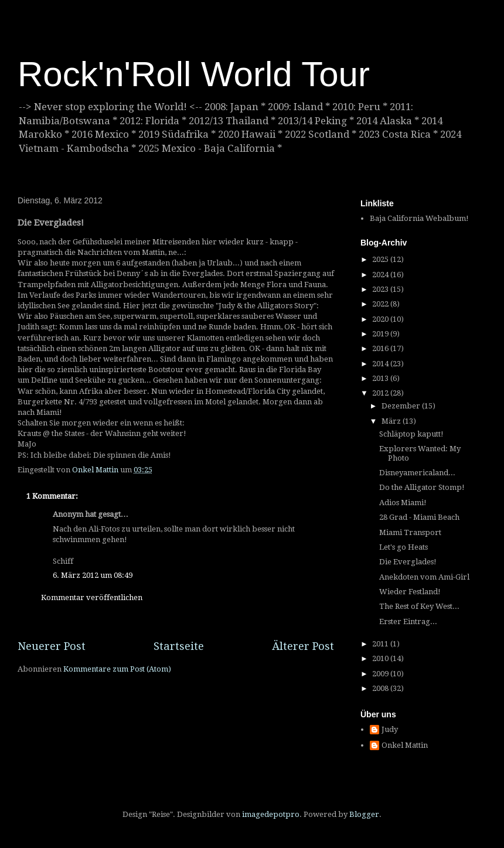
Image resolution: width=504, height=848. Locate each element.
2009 (381, 674)
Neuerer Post (52, 646)
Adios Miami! (403, 503)
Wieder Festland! (410, 592)
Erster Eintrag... (408, 621)
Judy (390, 729)
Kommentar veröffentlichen (92, 597)
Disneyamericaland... (417, 473)
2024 (381, 275)
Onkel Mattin (405, 745)
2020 (381, 319)
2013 (381, 378)
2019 (381, 334)
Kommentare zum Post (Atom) (117, 669)
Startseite (179, 646)
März (392, 421)
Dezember (402, 406)
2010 (381, 658)
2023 (381, 289)
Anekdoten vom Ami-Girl (424, 577)
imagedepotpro (271, 814)
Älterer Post (303, 646)
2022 (381, 304)
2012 (381, 393)
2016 (381, 348)
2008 (381, 688)
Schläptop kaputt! (411, 434)
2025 (381, 259)
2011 (381, 644)
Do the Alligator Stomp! (422, 487)
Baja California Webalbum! (419, 218)
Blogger (364, 814)
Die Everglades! (408, 562)
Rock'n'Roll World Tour (194, 74)
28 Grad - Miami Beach (419, 517)
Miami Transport (410, 532)
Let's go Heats (403, 547)
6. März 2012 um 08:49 (93, 575)
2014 (381, 364)
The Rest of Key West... (419, 606)
